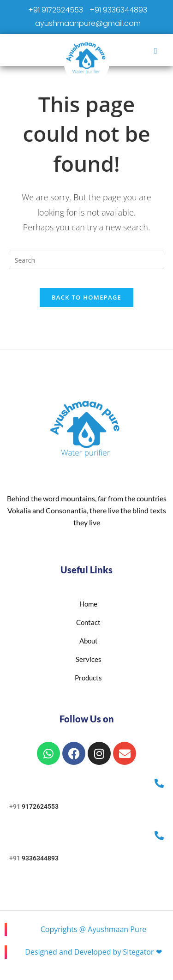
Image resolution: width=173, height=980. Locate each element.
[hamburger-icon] (156, 50)
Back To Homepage (86, 297)
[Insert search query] (87, 260)
